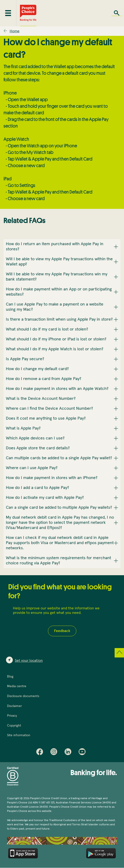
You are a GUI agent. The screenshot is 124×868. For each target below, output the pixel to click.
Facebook (41, 753)
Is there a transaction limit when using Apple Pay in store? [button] (59, 319)
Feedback (62, 631)
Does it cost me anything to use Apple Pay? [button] (46, 418)
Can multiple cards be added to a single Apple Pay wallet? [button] (59, 458)
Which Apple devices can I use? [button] (35, 438)
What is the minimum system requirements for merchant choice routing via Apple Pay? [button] (58, 561)
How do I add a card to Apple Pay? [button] (37, 488)
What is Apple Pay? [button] (23, 428)
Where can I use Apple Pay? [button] (32, 468)
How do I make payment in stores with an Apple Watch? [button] (57, 389)
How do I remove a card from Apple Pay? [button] (44, 379)
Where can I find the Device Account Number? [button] (49, 409)
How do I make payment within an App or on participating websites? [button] (59, 292)
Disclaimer (14, 706)
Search (116, 13)
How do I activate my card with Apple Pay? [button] (45, 498)
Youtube (83, 753)
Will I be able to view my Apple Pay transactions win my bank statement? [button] (57, 277)
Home (15, 31)
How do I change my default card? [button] (37, 369)
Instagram (55, 753)
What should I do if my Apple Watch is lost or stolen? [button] (55, 349)
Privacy (12, 716)
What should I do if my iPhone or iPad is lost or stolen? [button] (56, 339)
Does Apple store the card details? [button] (38, 448)
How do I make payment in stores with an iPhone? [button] (52, 478)
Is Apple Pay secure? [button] (25, 359)
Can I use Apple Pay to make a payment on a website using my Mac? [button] (55, 307)
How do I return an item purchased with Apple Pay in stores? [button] (55, 247)
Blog (10, 677)
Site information (19, 735)
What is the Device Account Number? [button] (41, 399)
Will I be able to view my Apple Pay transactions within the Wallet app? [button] (59, 262)
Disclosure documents (23, 696)
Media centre (17, 686)
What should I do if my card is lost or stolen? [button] (47, 329)
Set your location (29, 661)
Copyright (14, 726)
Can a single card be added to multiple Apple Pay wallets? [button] (59, 508)
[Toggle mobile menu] (8, 13)
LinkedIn (69, 753)
